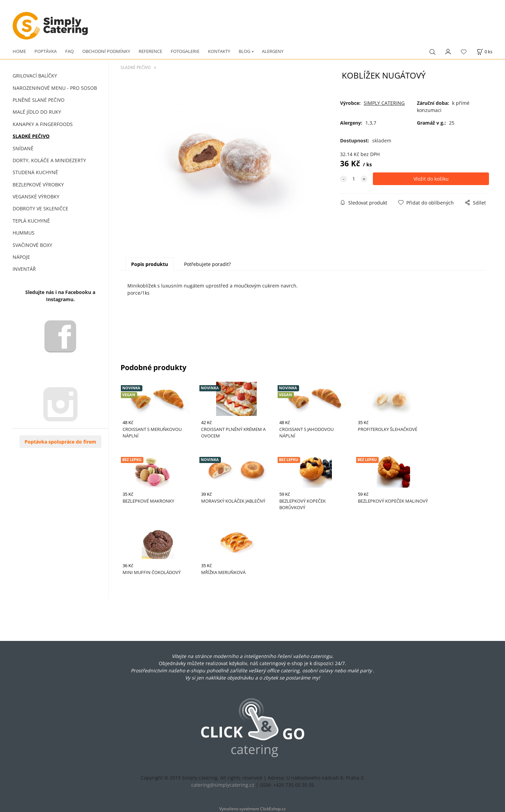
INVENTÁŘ (24, 269)
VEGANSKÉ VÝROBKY (36, 197)
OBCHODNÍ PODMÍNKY (106, 51)
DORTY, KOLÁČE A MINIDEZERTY (49, 160)
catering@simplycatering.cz (223, 785)
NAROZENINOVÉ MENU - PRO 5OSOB (55, 88)
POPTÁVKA (46, 51)
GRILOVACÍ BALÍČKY (35, 76)
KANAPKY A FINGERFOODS (43, 124)
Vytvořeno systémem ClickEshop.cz (252, 809)
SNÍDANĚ (23, 148)
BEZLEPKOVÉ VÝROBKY (38, 185)
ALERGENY (273, 51)
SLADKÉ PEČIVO (31, 136)
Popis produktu (150, 264)
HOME (19, 51)
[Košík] (485, 52)
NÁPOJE (21, 257)
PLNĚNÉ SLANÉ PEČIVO (39, 100)
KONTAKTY (219, 51)
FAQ (69, 51)
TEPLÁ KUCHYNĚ (31, 221)
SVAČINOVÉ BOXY (32, 245)
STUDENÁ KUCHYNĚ (35, 172)
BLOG (244, 51)
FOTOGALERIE (185, 51)
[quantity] (354, 179)
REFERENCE (150, 51)
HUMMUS (24, 233)
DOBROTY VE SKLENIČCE (40, 208)
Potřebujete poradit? (207, 264)
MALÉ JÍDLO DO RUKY (37, 112)
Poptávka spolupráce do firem (60, 442)
